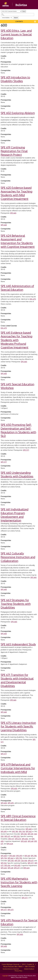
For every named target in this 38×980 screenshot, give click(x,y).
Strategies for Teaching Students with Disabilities (16, 604)
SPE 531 (30, 834)
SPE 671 (7, 836)
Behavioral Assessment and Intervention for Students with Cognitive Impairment (18, 241)
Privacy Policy (18, 971)
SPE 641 (31, 841)
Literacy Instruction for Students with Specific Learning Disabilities (18, 726)
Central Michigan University (11, 964)
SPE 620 (24, 841)
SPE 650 (25, 839)
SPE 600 (14, 789)
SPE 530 (24, 834)
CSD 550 (24, 861)
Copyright (5, 976)
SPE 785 (15, 831)
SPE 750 (22, 831)
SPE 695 (11, 803)
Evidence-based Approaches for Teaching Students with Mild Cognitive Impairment (17, 193)
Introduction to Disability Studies (15, 79)
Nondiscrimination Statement (11, 969)
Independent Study (18, 644)
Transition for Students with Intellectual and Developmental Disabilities (17, 680)
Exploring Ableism (18, 113)
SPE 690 (17, 865)
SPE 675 (18, 839)
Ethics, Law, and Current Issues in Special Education (16, 34)
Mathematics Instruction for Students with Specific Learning (19, 882)
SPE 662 (29, 831)
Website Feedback (29, 969)
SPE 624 (10, 844)
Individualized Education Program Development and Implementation (15, 515)
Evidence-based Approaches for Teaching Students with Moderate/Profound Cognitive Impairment (17, 340)
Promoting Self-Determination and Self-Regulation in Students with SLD (18, 430)
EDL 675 (33, 299)
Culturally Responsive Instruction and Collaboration (18, 557)
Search (16, 18)
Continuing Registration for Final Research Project (14, 151)
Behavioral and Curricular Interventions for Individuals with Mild (18, 768)
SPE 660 (13, 213)
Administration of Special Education (17, 288)
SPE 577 (26, 450)
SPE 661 (27, 856)
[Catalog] (11, 11)
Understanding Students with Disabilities (17, 474)
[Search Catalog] (17, 15)
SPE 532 (17, 836)
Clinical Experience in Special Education (18, 818)
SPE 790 (19, 858)
